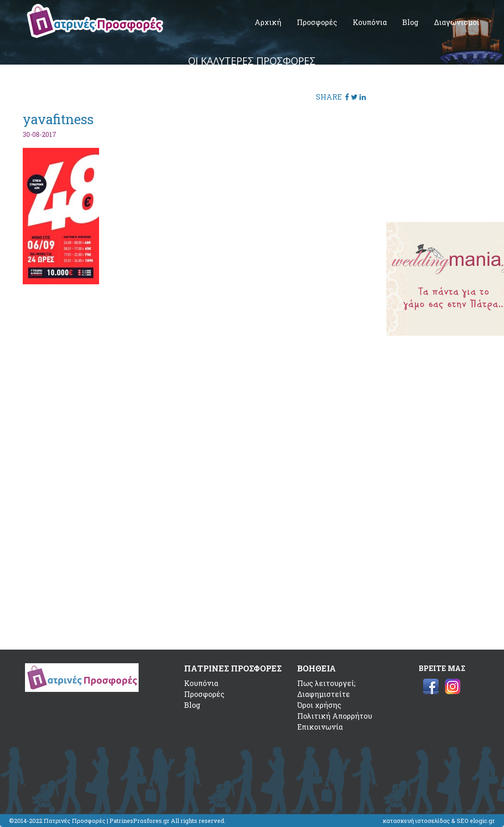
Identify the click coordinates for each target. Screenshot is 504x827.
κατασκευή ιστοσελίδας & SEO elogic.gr (439, 821)
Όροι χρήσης (319, 705)
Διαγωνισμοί (457, 22)
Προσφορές (317, 22)
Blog (410, 22)
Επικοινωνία (320, 727)
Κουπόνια (370, 22)
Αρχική (268, 22)
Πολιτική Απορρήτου (335, 716)
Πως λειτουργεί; (326, 683)
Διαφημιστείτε (324, 694)
